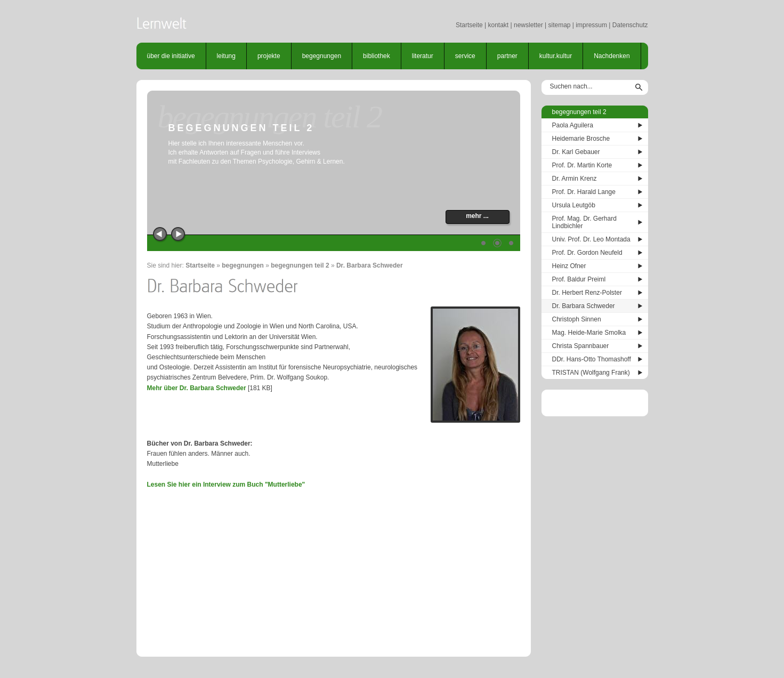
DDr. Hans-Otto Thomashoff (592, 359)
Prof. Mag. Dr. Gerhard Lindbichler (584, 222)
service (465, 56)
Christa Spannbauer (581, 346)
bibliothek (377, 56)
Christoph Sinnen (577, 319)
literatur (423, 56)
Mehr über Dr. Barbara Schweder (197, 388)
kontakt (498, 25)
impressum (591, 25)
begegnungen (322, 56)
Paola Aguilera (573, 125)
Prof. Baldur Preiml (579, 279)
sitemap (559, 25)
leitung (226, 56)
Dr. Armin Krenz (575, 179)
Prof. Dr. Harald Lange (584, 192)
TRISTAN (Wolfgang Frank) (591, 373)
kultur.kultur (556, 56)
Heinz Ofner (569, 266)
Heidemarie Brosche (581, 139)
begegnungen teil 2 (300, 265)
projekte (269, 56)
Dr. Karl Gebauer (576, 152)
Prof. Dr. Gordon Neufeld (587, 253)
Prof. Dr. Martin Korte (582, 165)
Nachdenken (612, 56)
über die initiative (171, 56)
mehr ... (477, 216)
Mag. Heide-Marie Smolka (589, 333)
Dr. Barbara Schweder (370, 265)
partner (507, 56)
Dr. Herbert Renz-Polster (587, 293)
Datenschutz (630, 25)
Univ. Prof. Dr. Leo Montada (591, 239)
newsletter (528, 25)
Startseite (469, 25)
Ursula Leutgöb (574, 205)
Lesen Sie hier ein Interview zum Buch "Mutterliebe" (226, 485)
